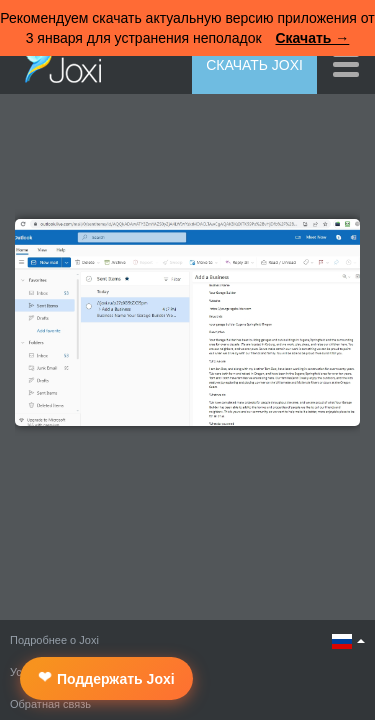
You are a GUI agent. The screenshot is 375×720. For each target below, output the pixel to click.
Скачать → (313, 38)
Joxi (58, 63)
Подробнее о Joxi (54, 640)
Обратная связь (50, 704)
